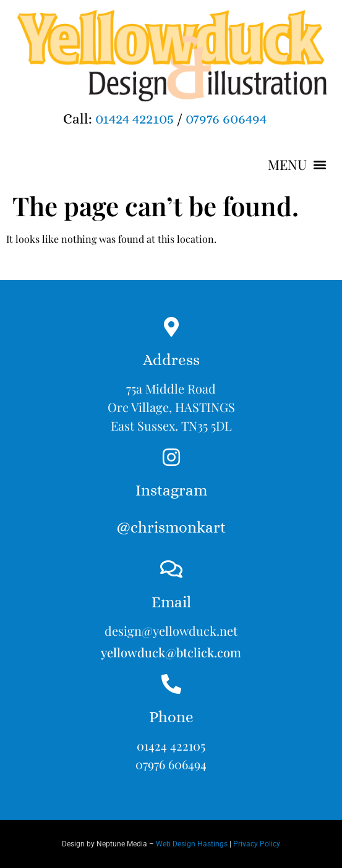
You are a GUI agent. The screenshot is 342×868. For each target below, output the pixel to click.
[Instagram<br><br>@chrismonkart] (171, 457)
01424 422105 (135, 119)
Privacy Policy (257, 844)
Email (171, 602)
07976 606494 (226, 119)
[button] (297, 164)
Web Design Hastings (192, 844)
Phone (171, 717)
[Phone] (171, 684)
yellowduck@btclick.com (171, 652)
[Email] (171, 569)
